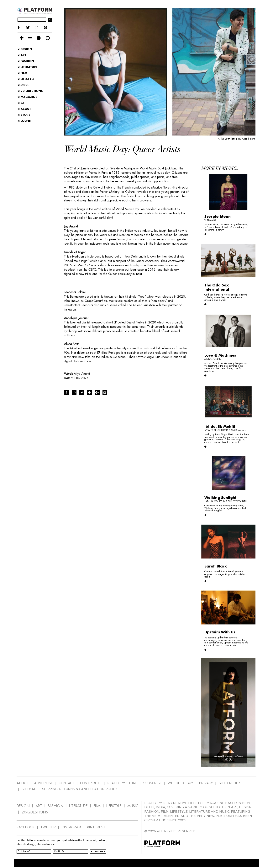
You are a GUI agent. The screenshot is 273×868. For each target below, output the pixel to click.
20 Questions (30, 91)
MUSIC (133, 806)
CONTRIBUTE (91, 783)
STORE (24, 115)
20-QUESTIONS (35, 812)
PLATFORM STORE (122, 783)
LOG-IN (25, 121)
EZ (21, 103)
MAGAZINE (27, 97)
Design (25, 49)
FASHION (56, 806)
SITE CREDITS (230, 783)
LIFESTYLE (114, 806)
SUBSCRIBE (152, 783)
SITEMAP (29, 789)
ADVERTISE (44, 783)
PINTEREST (96, 827)
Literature (27, 67)
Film (22, 73)
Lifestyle (26, 79)
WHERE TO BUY (180, 783)
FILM (97, 806)
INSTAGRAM (71, 827)
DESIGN (23, 806)
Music (23, 85)
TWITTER (48, 827)
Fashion (26, 61)
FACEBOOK (26, 827)
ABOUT (24, 109)
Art (22, 55)
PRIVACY (206, 783)
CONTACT (67, 783)
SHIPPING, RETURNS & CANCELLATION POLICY (80, 789)
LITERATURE (78, 806)
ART (39, 806)
